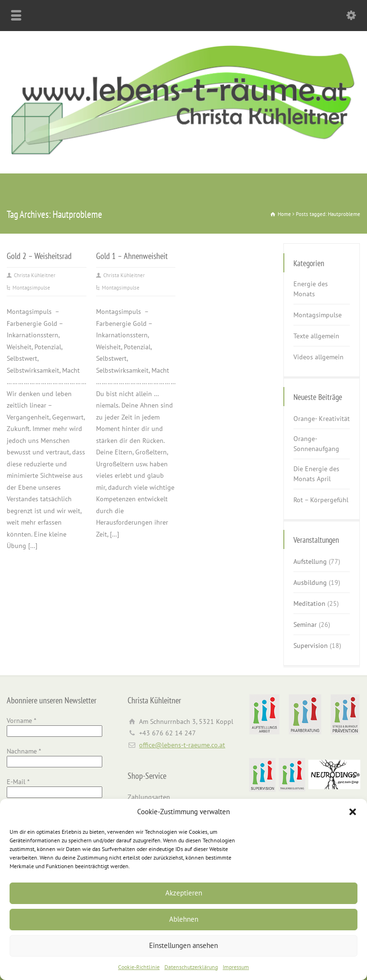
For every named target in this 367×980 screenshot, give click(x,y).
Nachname (24, 751)
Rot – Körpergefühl (321, 500)
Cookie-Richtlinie (139, 967)
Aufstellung (310, 561)
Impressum (236, 967)
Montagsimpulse (31, 288)
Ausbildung (310, 582)
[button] (353, 812)
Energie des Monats (311, 289)
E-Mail (18, 782)
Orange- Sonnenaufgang (316, 444)
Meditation (309, 603)
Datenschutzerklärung (191, 967)
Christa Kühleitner (35, 275)
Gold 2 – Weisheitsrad (39, 256)
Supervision (311, 646)
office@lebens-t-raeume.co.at (182, 745)
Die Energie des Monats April (316, 474)
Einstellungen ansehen (183, 945)
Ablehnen (184, 919)
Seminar (305, 625)
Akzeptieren (184, 893)
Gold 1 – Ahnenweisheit (132, 256)
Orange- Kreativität (322, 419)
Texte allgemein (316, 336)
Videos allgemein (318, 357)
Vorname (22, 721)
